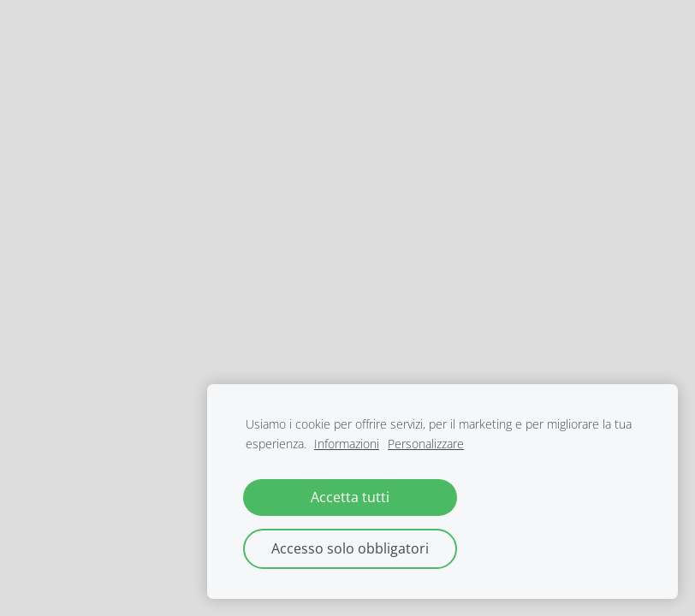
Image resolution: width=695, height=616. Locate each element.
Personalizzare (426, 444)
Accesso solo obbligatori (350, 548)
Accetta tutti (350, 497)
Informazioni (347, 444)
